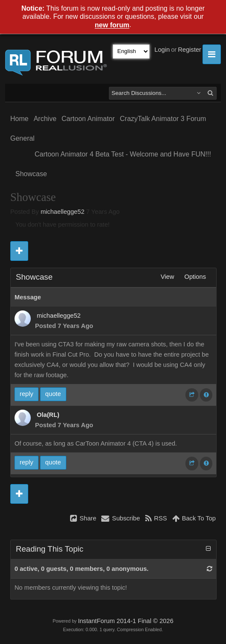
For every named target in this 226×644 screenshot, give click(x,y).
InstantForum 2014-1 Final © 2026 (125, 621)
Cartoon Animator (88, 119)
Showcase (31, 174)
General (22, 138)
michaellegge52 (63, 212)
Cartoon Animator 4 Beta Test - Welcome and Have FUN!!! (123, 154)
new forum (112, 25)
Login (162, 50)
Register (189, 50)
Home (19, 119)
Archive (45, 119)
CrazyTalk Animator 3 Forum (163, 119)
